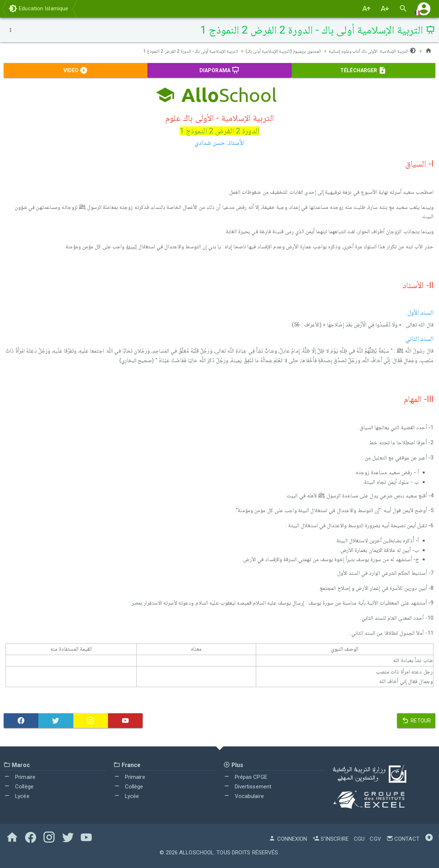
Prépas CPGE (245, 777)
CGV (375, 839)
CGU (359, 839)
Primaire (20, 777)
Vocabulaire (244, 796)
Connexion (288, 839)
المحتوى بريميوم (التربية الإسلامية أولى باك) (273, 51)
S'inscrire (331, 839)
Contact (403, 839)
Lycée (17, 796)
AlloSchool (196, 853)
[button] (424, 9)
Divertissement (248, 787)
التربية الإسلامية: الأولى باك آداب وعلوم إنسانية (369, 51)
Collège (19, 787)
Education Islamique (38, 8)
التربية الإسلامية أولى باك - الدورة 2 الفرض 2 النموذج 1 (172, 51)
